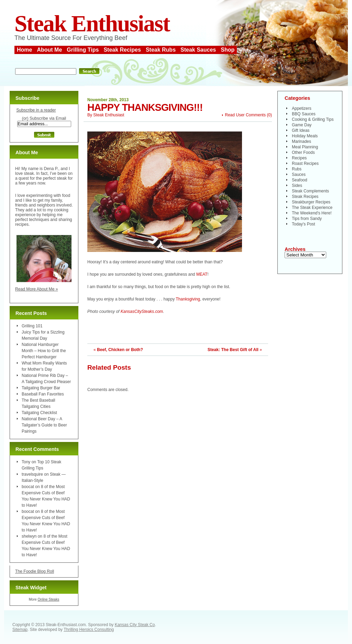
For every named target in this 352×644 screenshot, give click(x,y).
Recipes (299, 158)
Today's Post (304, 224)
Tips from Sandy (307, 219)
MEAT (202, 274)
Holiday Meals (305, 136)
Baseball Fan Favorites (43, 394)
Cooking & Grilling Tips (313, 119)
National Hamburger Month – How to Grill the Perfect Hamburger (44, 351)
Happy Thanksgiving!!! (145, 107)
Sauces (299, 175)
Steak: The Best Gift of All (233, 350)
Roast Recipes (305, 163)
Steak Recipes (122, 50)
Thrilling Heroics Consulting (89, 630)
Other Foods (303, 152)
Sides (297, 186)
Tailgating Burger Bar (41, 388)
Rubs (297, 169)
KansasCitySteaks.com (142, 312)
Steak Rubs (161, 50)
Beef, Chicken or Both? (120, 350)
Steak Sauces (198, 50)
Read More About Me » (37, 289)
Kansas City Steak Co (135, 625)
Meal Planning (305, 147)
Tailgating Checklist (39, 413)
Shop (228, 50)
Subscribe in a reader (36, 110)
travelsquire (32, 474)
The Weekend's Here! (312, 213)
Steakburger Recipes (311, 202)
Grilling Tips (83, 50)
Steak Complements (310, 191)
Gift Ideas (301, 130)
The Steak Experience (312, 208)
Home (24, 50)
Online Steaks (48, 599)
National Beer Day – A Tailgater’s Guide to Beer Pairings (44, 425)
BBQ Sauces (304, 114)
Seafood (300, 180)
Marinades (301, 141)
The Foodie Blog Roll (35, 571)
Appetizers (302, 108)
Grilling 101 (32, 326)
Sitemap (20, 630)
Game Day (302, 125)
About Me (49, 50)
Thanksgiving (188, 299)
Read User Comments (245, 115)
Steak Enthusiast (92, 24)
